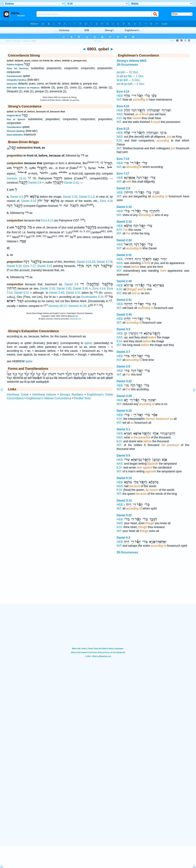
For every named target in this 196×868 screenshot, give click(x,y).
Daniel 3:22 (45, 266)
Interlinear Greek (18, 395)
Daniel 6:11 (73, 293)
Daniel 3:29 (124, 396)
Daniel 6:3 (123, 538)
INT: (119, 100)
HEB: (120, 96)
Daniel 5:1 (123, 429)
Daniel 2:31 (71, 183)
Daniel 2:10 (47, 288)
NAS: (120, 114)
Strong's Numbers (72, 395)
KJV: (120, 118)
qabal (88, 343)
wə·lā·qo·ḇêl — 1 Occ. (131, 84)
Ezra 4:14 (99, 288)
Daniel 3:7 (123, 352)
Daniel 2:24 (124, 240)
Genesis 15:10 (16, 178)
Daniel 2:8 (35, 183)
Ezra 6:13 (47, 220)
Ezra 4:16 (106, 201)
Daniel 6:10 (14, 266)
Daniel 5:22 (22, 293)
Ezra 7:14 (123, 159)
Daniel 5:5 (123, 456)
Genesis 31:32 (77, 306)
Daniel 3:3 (17, 197)
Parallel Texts (82, 398)
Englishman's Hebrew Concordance (49, 398)
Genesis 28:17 (57, 306)
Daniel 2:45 (81, 288)
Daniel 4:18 (124, 411)
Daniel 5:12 (124, 501)
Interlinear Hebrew (44, 395)
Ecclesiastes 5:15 (93, 297)
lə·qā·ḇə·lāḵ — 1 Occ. (130, 76)
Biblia (8, 41)
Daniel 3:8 (123, 366)
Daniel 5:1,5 (87, 197)
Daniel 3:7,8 (104, 262)
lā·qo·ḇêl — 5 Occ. (129, 80)
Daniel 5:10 (29, 201)
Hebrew (26, 41)
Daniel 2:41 (64, 288)
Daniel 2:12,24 (86, 262)
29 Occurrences (127, 552)
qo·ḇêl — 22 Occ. (128, 72)
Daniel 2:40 (57, 293)
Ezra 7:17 (29, 266)
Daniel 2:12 (124, 222)
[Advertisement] (98, 583)
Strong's (17, 41)
